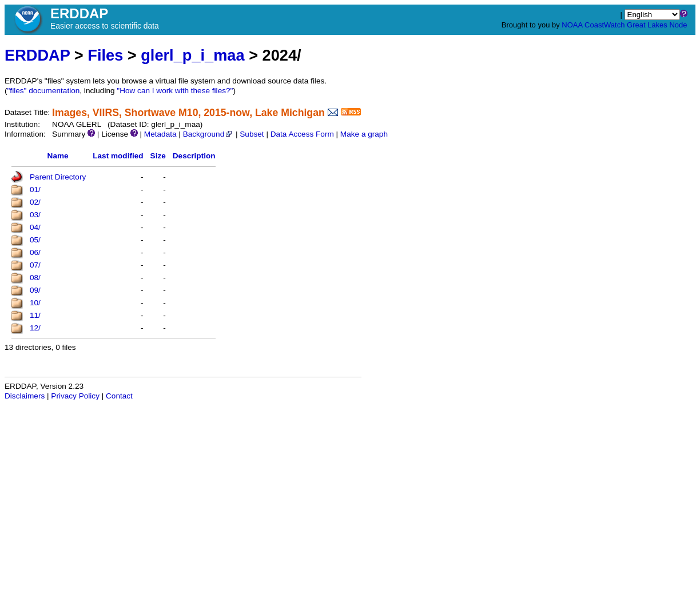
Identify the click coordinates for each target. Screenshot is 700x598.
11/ (35, 315)
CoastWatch (604, 25)
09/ (35, 290)
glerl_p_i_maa (192, 55)
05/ (35, 240)
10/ (35, 303)
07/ (35, 265)
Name (58, 156)
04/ (35, 227)
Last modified (118, 156)
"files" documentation (44, 91)
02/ (35, 202)
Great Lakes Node (657, 25)
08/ (35, 278)
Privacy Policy (75, 396)
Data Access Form (302, 134)
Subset (252, 134)
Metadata (160, 134)
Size (158, 156)
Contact (119, 396)
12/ (35, 328)
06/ (35, 252)
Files (105, 55)
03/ (35, 215)
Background (208, 134)
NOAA (572, 25)
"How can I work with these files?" (175, 91)
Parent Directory (58, 177)
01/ (35, 190)
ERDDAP (37, 55)
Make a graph (364, 134)
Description (194, 156)
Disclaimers (25, 396)
